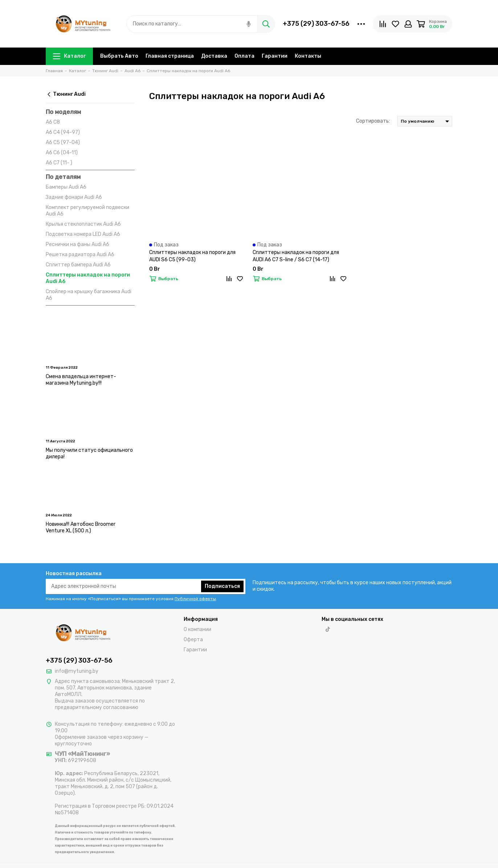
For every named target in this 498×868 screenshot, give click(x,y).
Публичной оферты (195, 599)
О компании (197, 629)
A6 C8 (53, 122)
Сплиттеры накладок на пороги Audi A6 (88, 278)
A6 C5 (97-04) (63, 142)
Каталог (69, 56)
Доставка (214, 56)
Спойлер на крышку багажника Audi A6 (89, 295)
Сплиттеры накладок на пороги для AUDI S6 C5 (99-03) (192, 256)
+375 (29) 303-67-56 (316, 24)
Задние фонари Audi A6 (74, 197)
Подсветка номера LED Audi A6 (83, 234)
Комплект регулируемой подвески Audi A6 (87, 211)
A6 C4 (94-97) (63, 132)
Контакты (308, 56)
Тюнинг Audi (66, 94)
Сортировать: (373, 121)
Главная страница (170, 56)
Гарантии (275, 56)
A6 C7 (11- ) (59, 163)
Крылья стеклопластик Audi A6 (83, 224)
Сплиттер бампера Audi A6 (78, 265)
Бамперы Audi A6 (66, 187)
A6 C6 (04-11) (62, 153)
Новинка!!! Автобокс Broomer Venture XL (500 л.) (81, 527)
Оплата (244, 56)
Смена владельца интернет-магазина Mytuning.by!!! (81, 380)
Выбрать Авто (119, 56)
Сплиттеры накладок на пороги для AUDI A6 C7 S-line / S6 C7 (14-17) (296, 256)
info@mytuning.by (77, 671)
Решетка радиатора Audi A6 (80, 255)
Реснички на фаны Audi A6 (77, 244)
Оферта (193, 640)
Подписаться (222, 586)
